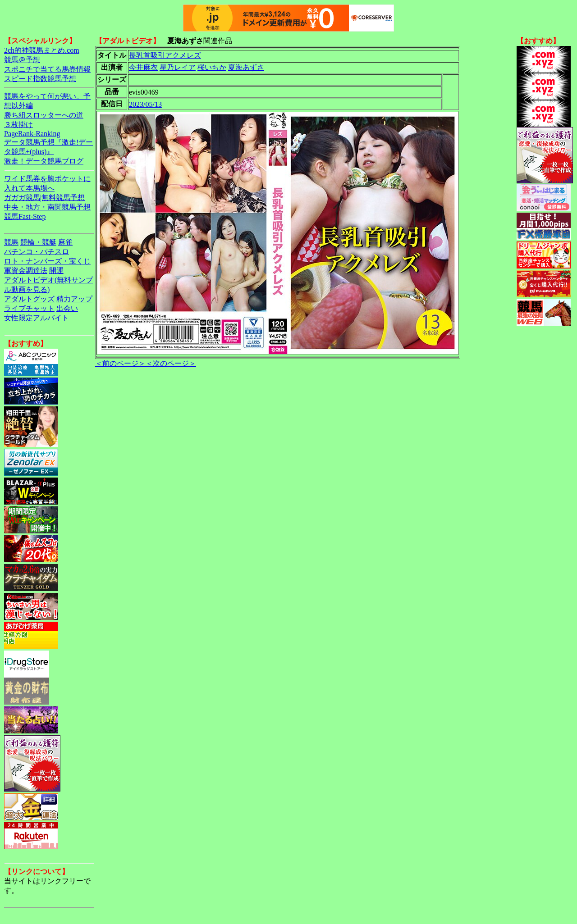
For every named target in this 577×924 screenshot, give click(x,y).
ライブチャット (29, 308)
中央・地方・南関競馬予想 (47, 207)
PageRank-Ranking (32, 134)
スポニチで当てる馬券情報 (47, 69)
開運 (56, 271)
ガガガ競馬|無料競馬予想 (44, 198)
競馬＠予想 (22, 60)
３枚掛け (18, 125)
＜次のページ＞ (171, 363)
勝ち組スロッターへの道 (44, 115)
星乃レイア (178, 67)
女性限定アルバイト (37, 318)
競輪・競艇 (38, 242)
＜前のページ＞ (120, 363)
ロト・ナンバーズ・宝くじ (47, 261)
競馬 (11, 242)
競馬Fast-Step (25, 216)
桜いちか (212, 67)
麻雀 (65, 242)
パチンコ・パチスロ (37, 252)
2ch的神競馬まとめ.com (42, 50)
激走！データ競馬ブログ (44, 161)
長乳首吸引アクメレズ (165, 55)
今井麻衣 (143, 67)
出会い (67, 308)
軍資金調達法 (26, 271)
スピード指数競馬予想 (40, 79)
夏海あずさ (246, 67)
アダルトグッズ (29, 299)
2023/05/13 (145, 104)
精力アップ (74, 299)
